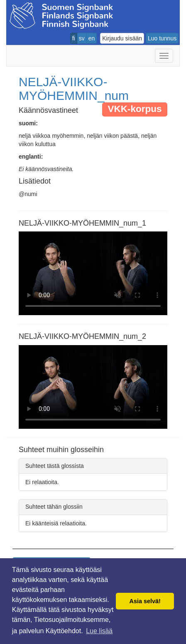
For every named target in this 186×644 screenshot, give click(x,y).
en (92, 38)
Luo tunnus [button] (162, 38)
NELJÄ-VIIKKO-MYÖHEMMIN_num (74, 89)
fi (74, 38)
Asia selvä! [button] (145, 601)
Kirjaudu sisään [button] (122, 38)
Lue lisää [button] (99, 631)
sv (82, 38)
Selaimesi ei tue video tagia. (93, 273)
